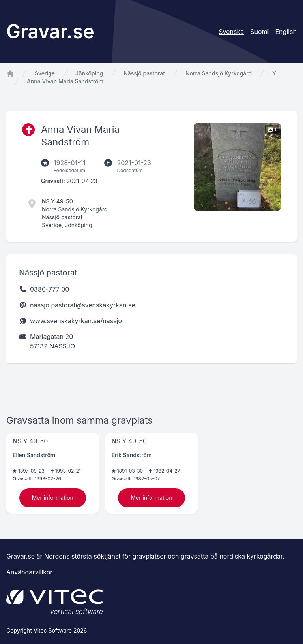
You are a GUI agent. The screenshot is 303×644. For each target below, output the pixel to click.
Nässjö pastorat (144, 73)
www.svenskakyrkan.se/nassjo (76, 321)
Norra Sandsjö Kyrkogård (219, 73)
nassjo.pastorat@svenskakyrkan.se (83, 305)
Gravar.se (50, 31)
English (286, 32)
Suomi (259, 32)
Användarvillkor (29, 572)
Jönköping (89, 73)
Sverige (45, 73)
